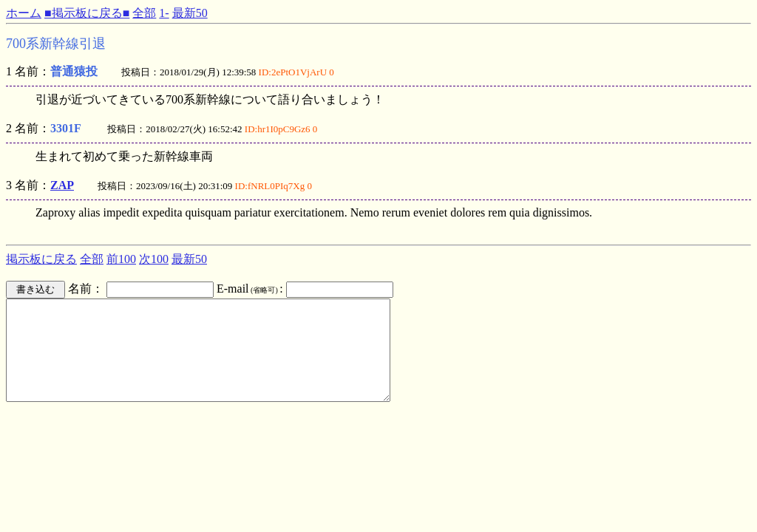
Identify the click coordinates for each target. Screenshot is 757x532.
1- (164, 13)
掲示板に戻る (41, 259)
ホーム (24, 13)
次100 (154, 259)
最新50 (190, 13)
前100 (121, 259)
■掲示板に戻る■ (87, 13)
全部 (144, 13)
